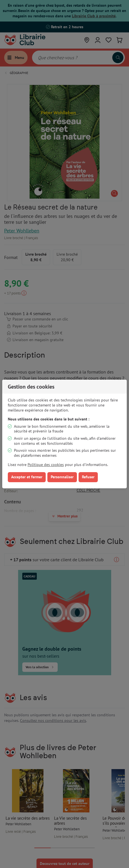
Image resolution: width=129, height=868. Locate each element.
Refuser (88, 477)
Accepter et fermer (27, 477)
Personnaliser (62, 477)
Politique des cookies (46, 465)
